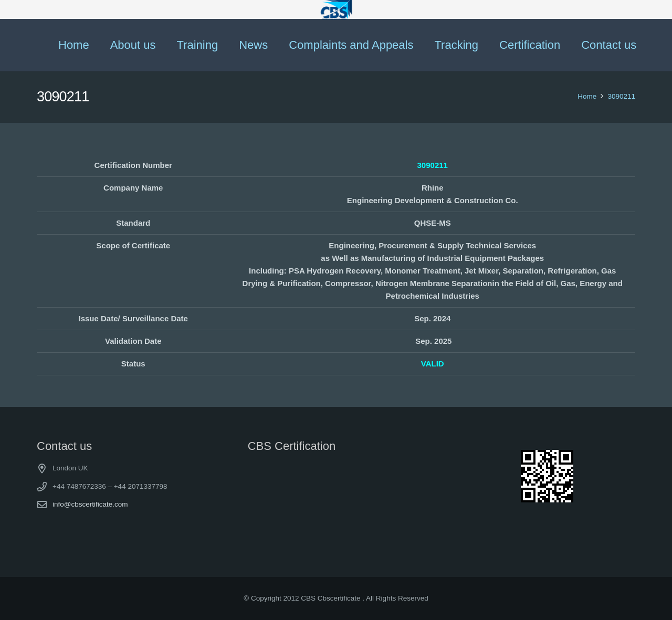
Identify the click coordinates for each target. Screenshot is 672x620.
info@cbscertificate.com (90, 504)
